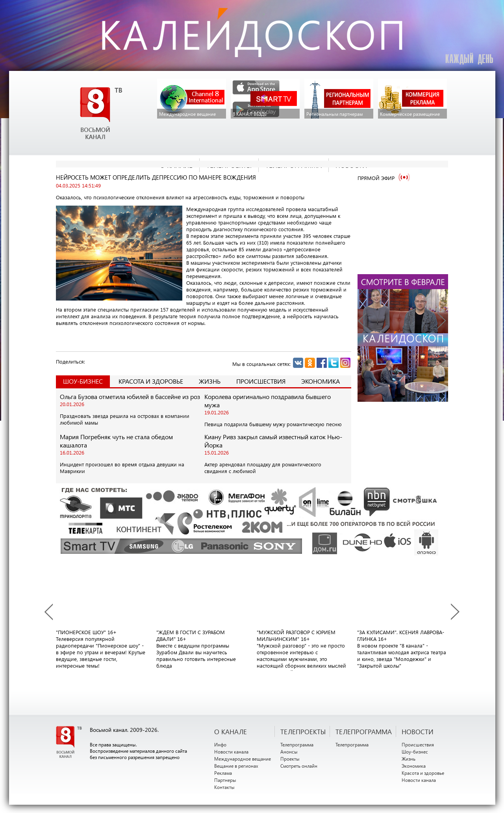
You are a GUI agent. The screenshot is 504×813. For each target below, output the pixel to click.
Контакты (224, 787)
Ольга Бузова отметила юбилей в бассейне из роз (130, 396)
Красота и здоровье (151, 381)
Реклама (223, 773)
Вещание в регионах (236, 766)
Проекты (290, 759)
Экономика (321, 381)
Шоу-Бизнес (83, 381)
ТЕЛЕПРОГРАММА (364, 731)
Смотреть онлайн (299, 766)
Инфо (220, 744)
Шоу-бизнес (415, 752)
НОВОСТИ (418, 731)
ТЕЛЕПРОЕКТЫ (303, 731)
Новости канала (231, 752)
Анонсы (289, 752)
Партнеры (225, 780)
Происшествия (261, 381)
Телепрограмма (297, 744)
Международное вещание (243, 759)
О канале (231, 731)
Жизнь (210, 381)
